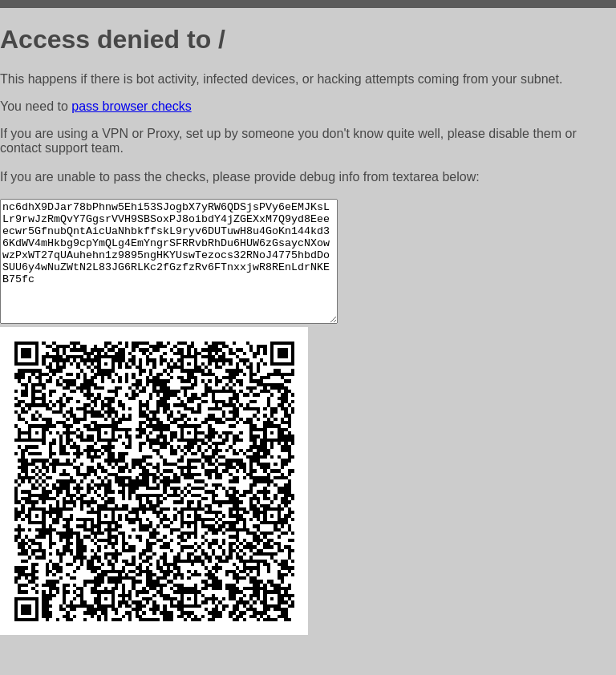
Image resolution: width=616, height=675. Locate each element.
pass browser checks (131, 106)
